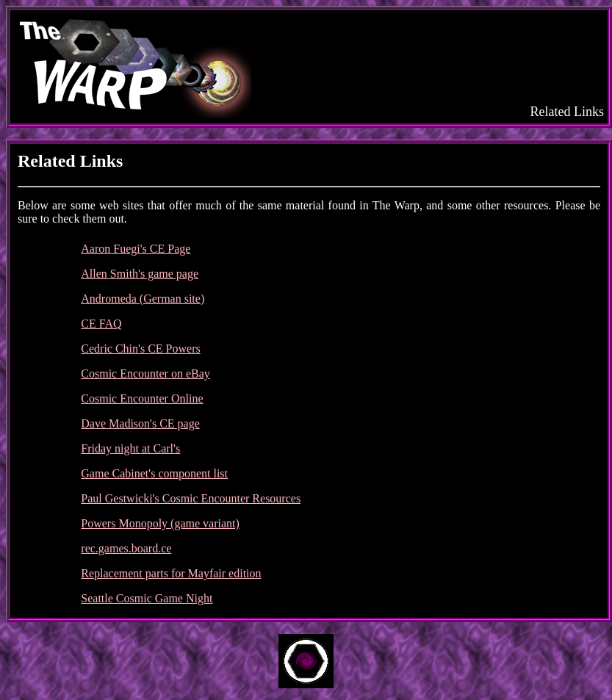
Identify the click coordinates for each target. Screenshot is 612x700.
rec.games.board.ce (126, 548)
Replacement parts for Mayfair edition (171, 573)
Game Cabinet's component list (154, 473)
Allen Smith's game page (140, 274)
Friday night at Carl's (130, 448)
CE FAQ (101, 324)
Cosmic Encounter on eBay (145, 374)
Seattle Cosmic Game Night (147, 598)
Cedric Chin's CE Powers (140, 349)
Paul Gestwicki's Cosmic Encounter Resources (191, 498)
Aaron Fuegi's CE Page (136, 249)
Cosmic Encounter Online (142, 398)
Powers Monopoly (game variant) (160, 523)
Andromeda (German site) (143, 299)
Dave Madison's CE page (140, 423)
